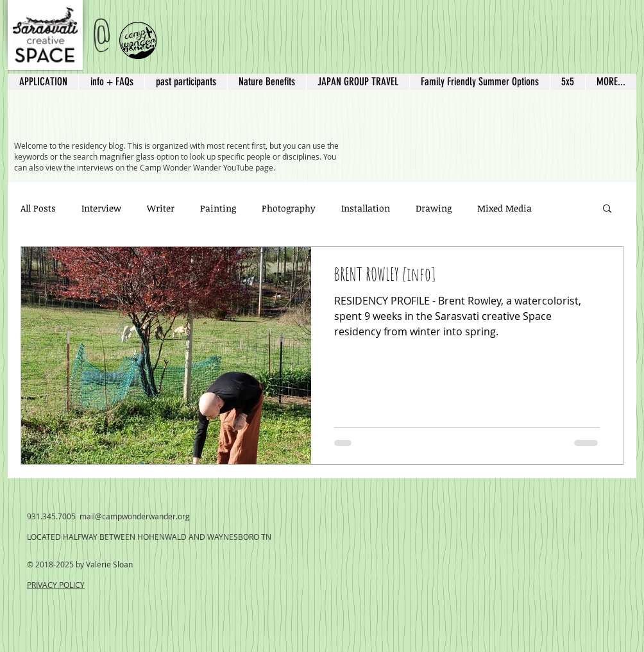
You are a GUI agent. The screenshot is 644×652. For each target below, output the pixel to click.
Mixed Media (504, 208)
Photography (289, 208)
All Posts (38, 208)
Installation (366, 208)
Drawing (434, 208)
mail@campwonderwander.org (135, 516)
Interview (101, 208)
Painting (218, 208)
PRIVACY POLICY (56, 585)
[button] (358, 82)
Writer (161, 208)
